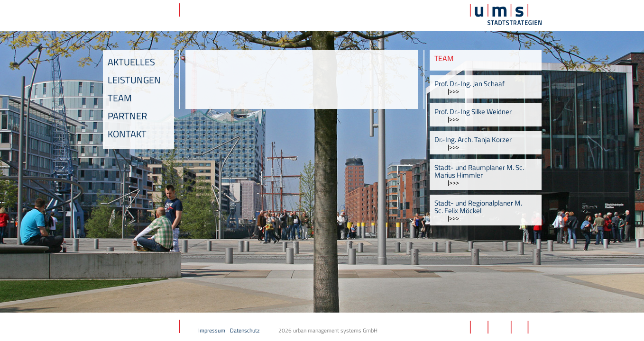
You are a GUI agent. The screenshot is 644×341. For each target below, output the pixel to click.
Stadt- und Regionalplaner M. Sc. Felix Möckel (478, 207)
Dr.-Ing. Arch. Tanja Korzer (473, 139)
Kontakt (127, 134)
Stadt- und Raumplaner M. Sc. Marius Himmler (479, 171)
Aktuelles (131, 62)
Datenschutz (245, 330)
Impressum (212, 330)
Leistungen (134, 80)
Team (120, 98)
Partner (127, 116)
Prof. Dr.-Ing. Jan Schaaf (469, 84)
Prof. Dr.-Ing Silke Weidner (473, 112)
